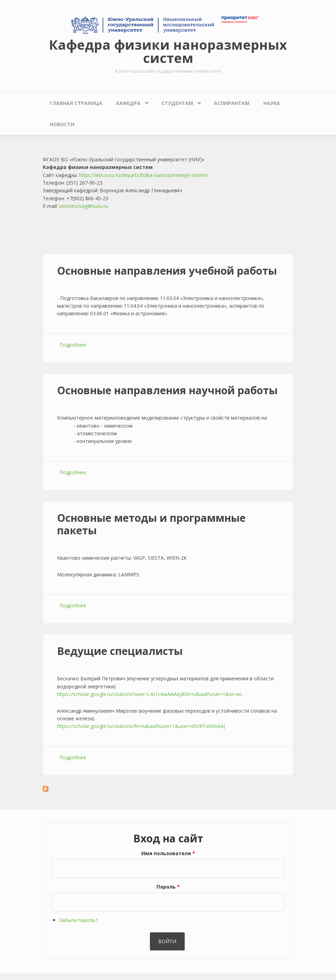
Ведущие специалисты (120, 651)
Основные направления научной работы (167, 390)
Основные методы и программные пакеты (151, 524)
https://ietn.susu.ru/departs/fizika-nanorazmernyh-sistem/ (143, 175)
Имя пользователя (168, 853)
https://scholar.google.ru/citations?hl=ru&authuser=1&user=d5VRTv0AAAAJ (141, 726)
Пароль (168, 887)
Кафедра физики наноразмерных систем (168, 51)
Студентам (177, 103)
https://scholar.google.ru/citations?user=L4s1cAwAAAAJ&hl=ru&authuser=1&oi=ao (150, 694)
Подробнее (73, 345)
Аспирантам (232, 103)
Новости (62, 124)
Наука (272, 103)
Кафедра (128, 103)
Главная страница (76, 103)
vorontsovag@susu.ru (84, 206)
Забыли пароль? (78, 920)
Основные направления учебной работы (167, 271)
